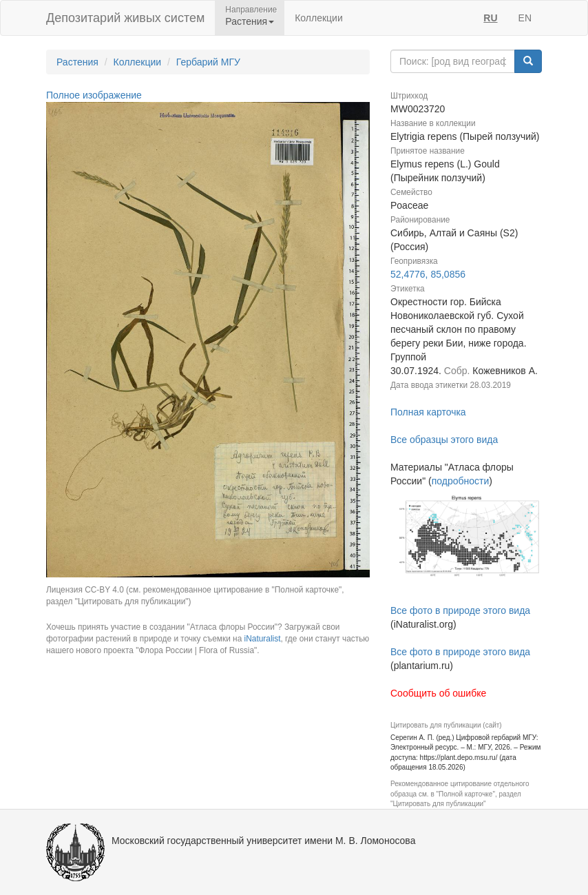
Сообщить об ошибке (438, 693)
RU (490, 18)
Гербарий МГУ (208, 62)
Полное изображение (94, 95)
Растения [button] (250, 21)
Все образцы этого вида (444, 440)
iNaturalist (263, 639)
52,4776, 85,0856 (428, 274)
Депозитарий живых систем (125, 18)
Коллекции (319, 18)
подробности (461, 481)
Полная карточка (428, 412)
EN (525, 18)
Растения (77, 62)
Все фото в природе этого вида (460, 610)
